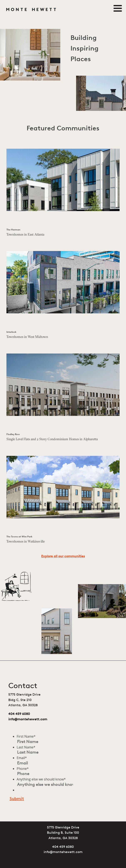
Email (22, 758)
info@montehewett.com (28, 720)
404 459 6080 (19, 714)
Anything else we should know (41, 779)
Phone (23, 769)
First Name (26, 736)
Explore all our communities (63, 556)
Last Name (26, 747)
